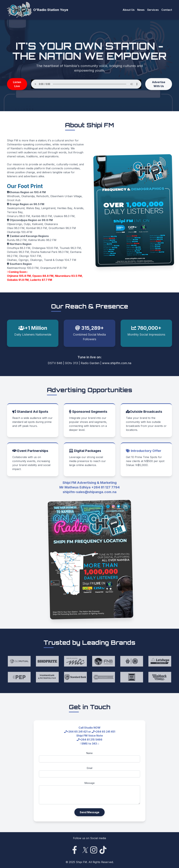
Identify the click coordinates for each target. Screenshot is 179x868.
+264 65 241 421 (77, 732)
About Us (129, 10)
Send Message (89, 812)
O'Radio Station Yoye (51, 10)
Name (89, 753)
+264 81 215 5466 (91, 740)
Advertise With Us (159, 85)
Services (153, 10)
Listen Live (17, 85)
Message (90, 783)
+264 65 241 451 (105, 732)
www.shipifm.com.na (117, 363)
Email (90, 768)
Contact (167, 10)
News (141, 10)
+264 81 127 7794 (105, 487)
